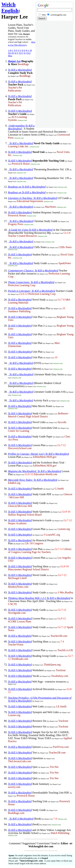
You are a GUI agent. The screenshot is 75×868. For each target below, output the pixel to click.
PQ (13, 53)
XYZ (28, 53)
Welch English (10, 7)
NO (10, 53)
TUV (21, 53)
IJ (25, 50)
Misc (10, 56)
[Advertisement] (54, 75)
